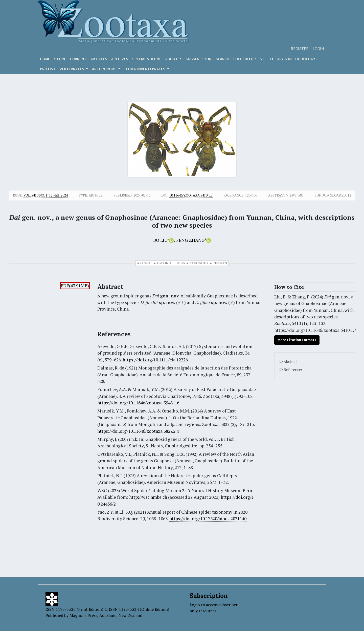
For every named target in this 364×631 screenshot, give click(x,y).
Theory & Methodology (292, 59)
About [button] (172, 59)
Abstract (291, 362)
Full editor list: (249, 59)
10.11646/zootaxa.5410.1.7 (191, 195)
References (293, 370)
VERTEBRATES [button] (72, 69)
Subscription (199, 59)
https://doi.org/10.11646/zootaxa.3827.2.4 (138, 431)
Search (222, 59)
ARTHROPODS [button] (105, 69)
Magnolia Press (83, 615)
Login (318, 49)
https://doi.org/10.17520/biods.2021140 (208, 519)
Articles (99, 59)
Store (60, 59)
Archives (120, 59)
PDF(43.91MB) (75, 286)
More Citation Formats (297, 340)
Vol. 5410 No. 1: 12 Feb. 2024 (46, 195)
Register (300, 49)
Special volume (147, 59)
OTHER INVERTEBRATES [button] (145, 69)
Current (78, 59)
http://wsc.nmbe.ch (148, 497)
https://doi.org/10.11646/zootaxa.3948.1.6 (138, 403)
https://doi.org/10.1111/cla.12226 (155, 360)
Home (45, 59)
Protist (48, 69)
